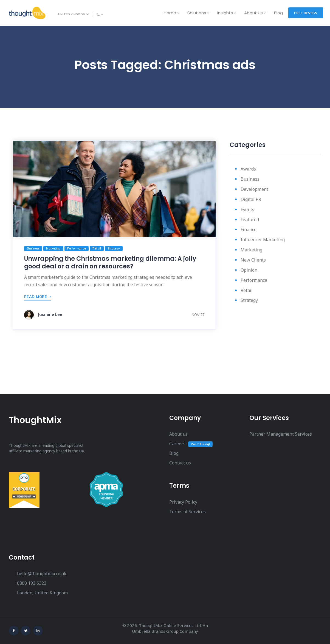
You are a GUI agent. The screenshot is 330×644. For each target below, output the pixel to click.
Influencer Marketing (263, 240)
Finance (249, 229)
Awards (248, 169)
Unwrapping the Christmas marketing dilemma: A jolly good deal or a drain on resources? (110, 263)
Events (247, 209)
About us (178, 434)
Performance (254, 280)
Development (254, 189)
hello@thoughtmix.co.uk (42, 574)
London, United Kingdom (42, 593)
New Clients (253, 260)
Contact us (180, 463)
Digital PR (251, 199)
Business (250, 179)
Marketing (251, 250)
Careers (177, 444)
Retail (247, 290)
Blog (174, 453)
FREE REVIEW (306, 13)
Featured (250, 220)
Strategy (249, 300)
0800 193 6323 (32, 583)
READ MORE (38, 297)
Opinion (249, 270)
